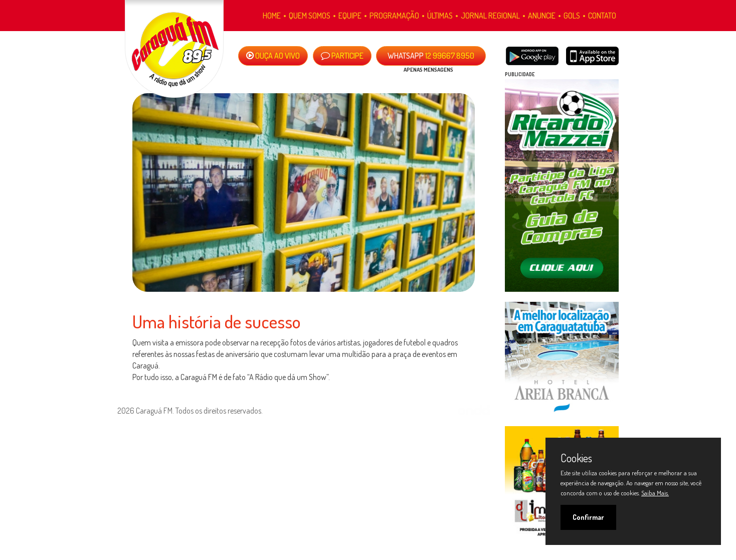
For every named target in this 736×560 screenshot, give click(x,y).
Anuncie (542, 16)
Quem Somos (310, 16)
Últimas (440, 16)
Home (272, 16)
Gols (572, 16)
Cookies (576, 458)
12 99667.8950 (431, 56)
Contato (602, 16)
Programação (394, 16)
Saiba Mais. (655, 493)
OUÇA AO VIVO (273, 56)
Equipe (350, 16)
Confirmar (588, 517)
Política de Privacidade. (148, 422)
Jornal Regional (490, 16)
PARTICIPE (342, 56)
